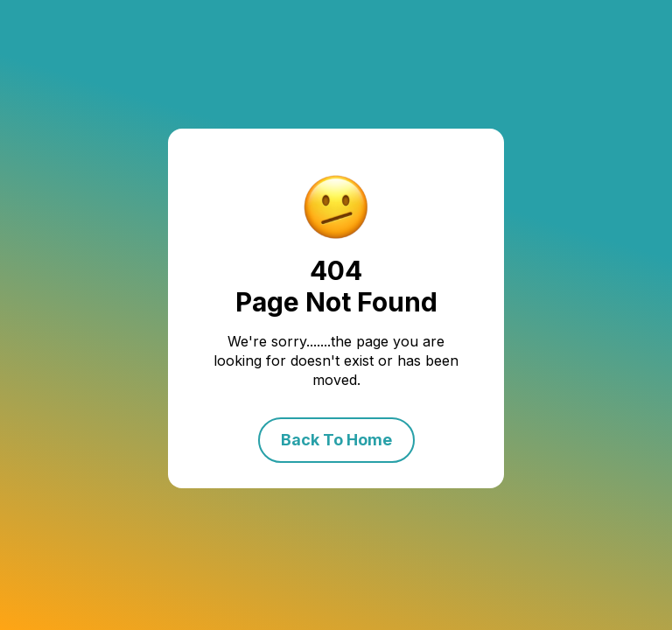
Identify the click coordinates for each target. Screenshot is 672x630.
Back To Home (336, 440)
